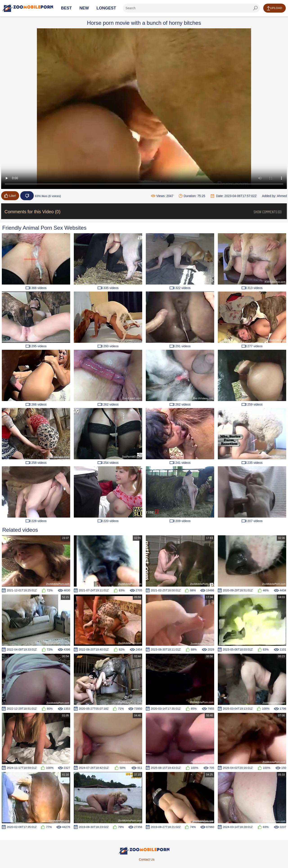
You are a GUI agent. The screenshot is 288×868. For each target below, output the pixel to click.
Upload (274, 8)
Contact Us (147, 859)
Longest (106, 8)
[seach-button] (255, 8)
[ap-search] (191, 8)
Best (66, 8)
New (84, 8)
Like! (10, 196)
